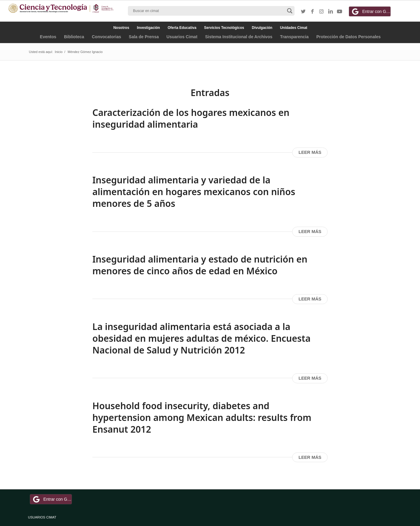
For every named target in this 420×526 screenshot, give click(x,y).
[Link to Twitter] (303, 12)
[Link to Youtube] (339, 12)
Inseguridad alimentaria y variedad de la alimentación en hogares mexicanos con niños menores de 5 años (194, 192)
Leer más (310, 152)
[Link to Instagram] (321, 12)
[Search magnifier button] (290, 11)
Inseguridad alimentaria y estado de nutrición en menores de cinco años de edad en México (200, 265)
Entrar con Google (371, 11)
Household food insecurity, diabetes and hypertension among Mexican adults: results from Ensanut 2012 (202, 417)
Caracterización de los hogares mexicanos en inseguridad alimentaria (191, 118)
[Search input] (208, 11)
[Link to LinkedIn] (330, 12)
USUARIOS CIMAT (42, 517)
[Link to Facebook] (312, 12)
